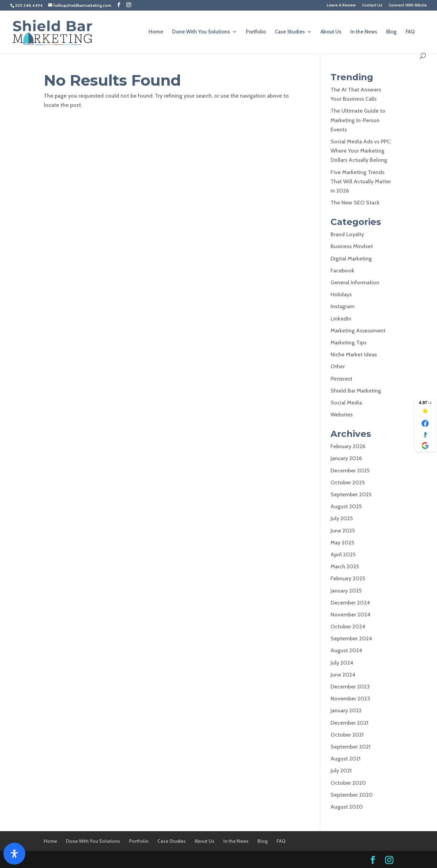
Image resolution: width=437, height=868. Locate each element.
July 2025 (342, 518)
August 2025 (346, 506)
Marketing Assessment (358, 331)
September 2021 (350, 747)
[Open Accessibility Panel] (14, 854)
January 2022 (346, 710)
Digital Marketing (351, 259)
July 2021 (341, 771)
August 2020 (347, 807)
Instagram (342, 306)
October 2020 (348, 783)
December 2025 (350, 471)
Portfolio (256, 32)
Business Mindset (352, 246)
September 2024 (351, 638)
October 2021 (347, 735)
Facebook (342, 271)
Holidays (341, 294)
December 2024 (350, 603)
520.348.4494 (29, 5)
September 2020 (352, 795)
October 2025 (348, 482)
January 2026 (346, 458)
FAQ (410, 32)
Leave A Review (341, 5)
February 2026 (348, 446)
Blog (391, 32)
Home (156, 32)
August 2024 (346, 650)
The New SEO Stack (355, 203)
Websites (342, 415)
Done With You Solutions (201, 32)
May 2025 (342, 543)
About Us (331, 32)
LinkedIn (341, 319)
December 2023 (350, 687)
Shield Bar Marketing (356, 391)
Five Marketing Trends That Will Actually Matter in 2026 (361, 181)
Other (338, 366)
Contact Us (372, 5)
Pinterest (341, 379)
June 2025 (343, 531)
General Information (355, 282)
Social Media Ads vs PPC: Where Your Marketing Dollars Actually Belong (361, 151)
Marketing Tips (348, 343)
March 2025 (345, 566)
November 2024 (350, 615)
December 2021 (349, 723)
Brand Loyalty (347, 234)
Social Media (346, 403)
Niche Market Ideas (354, 354)
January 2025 (346, 591)
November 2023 (350, 699)
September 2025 (351, 494)
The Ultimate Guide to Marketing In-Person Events (358, 120)
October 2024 (348, 627)
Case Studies (290, 32)
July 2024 (342, 663)
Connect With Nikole (408, 5)
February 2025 (348, 578)
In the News (364, 32)
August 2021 (346, 759)
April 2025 (343, 554)
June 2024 (343, 675)
